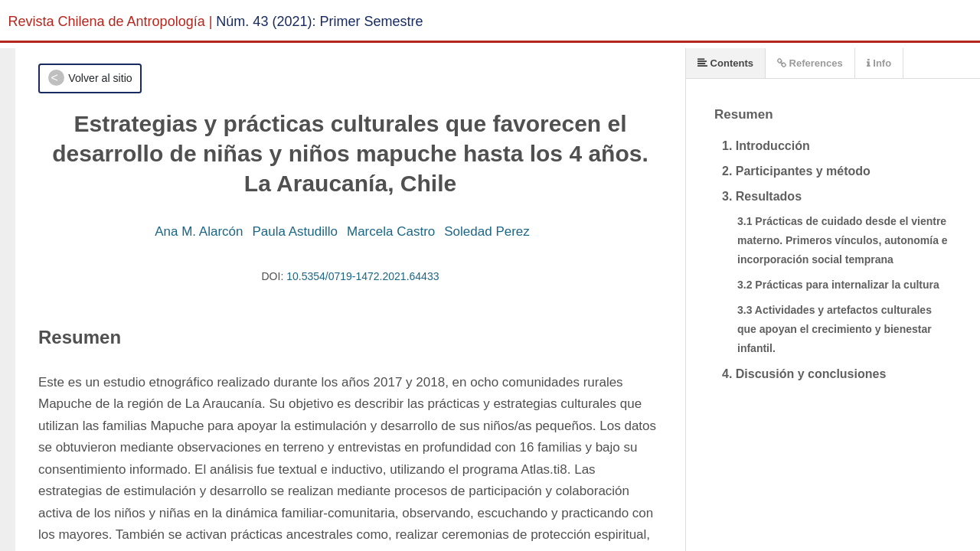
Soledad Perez (487, 231)
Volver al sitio (100, 78)
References (810, 63)
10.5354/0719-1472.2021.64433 (363, 276)
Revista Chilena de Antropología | (111, 21)
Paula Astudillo (295, 231)
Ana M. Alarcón (199, 231)
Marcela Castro (391, 231)
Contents (725, 63)
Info (879, 63)
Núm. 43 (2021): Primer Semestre (319, 21)
